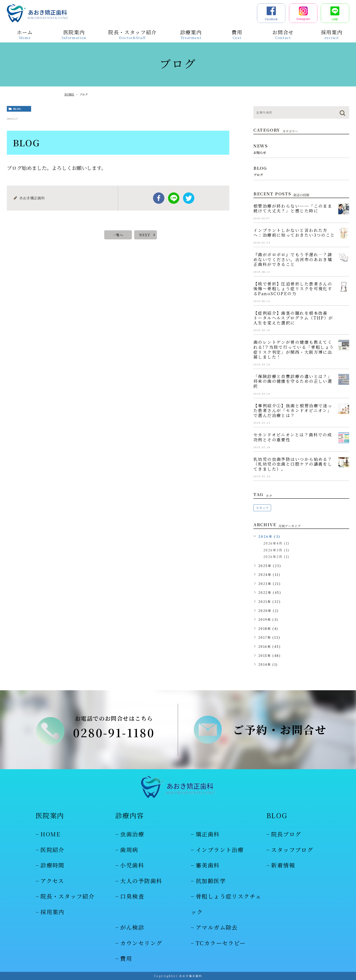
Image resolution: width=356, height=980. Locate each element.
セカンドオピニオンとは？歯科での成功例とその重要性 (293, 437)
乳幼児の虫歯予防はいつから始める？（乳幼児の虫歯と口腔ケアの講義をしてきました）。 (293, 464)
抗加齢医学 (211, 881)
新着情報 (283, 865)
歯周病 (129, 850)
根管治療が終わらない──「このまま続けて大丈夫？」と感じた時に (293, 208)
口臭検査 (132, 896)
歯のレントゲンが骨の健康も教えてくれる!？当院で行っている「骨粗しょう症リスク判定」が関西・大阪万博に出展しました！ (294, 349)
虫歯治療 (132, 834)
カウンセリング (141, 943)
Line (174, 198)
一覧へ (118, 235)
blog (17, 109)
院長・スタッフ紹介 (67, 896)
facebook (159, 198)
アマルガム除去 (217, 927)
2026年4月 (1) (276, 543)
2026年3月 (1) (276, 550)
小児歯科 (132, 865)
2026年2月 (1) (276, 557)
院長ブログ (286, 834)
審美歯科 (208, 865)
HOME (69, 94)
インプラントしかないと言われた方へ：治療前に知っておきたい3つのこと (294, 233)
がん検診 (132, 927)
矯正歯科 (208, 834)
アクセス (52, 881)
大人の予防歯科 (141, 881)
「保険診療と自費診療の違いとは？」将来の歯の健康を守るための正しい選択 (293, 381)
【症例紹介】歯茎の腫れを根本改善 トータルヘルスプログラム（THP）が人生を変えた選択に (293, 318)
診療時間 (52, 865)
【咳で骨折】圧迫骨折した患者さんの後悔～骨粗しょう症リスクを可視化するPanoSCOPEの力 (293, 289)
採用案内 (52, 912)
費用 (126, 958)
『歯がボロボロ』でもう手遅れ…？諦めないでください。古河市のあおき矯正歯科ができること (293, 259)
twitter (189, 198)
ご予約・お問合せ (280, 729)
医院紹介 (52, 850)
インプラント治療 (220, 850)
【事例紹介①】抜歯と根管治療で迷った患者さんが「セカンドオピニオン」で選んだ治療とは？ (293, 410)
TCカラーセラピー (221, 943)
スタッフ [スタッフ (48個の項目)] (262, 508)
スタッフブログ (292, 850)
